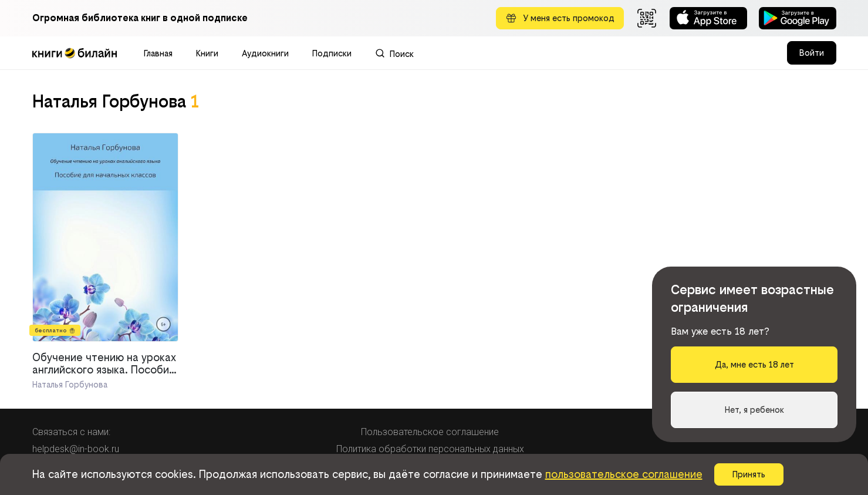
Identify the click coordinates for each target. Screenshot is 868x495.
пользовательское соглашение (624, 474)
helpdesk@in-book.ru (76, 449)
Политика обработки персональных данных (430, 449)
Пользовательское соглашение (430, 432)
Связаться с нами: (71, 432)
